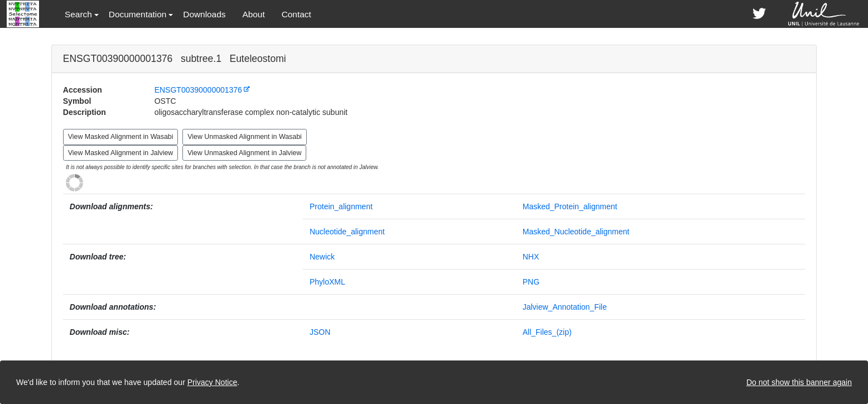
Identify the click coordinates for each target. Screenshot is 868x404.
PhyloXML (327, 282)
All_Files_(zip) (547, 332)
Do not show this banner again (799, 382)
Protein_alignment (341, 206)
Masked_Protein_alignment (570, 206)
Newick (322, 257)
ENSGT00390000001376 (198, 90)
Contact (296, 14)
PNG (531, 282)
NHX (531, 257)
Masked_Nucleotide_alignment (576, 232)
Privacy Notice (212, 382)
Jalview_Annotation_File (565, 307)
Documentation (138, 14)
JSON (320, 332)
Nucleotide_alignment (347, 232)
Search (78, 14)
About (253, 14)
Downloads (204, 14)
